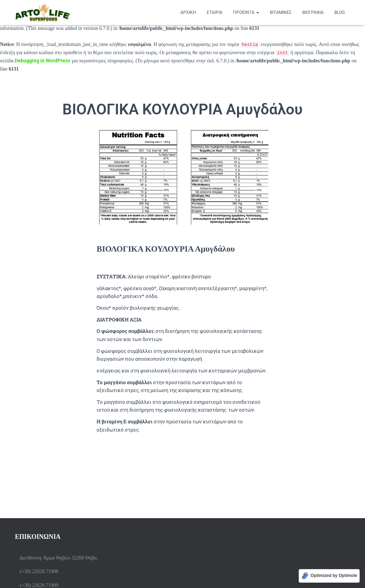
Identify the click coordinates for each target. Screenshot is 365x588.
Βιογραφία (313, 12)
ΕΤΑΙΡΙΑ (215, 12)
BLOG (340, 12)
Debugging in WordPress (42, 61)
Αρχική (188, 12)
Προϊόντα (246, 12)
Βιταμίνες (281, 12)
